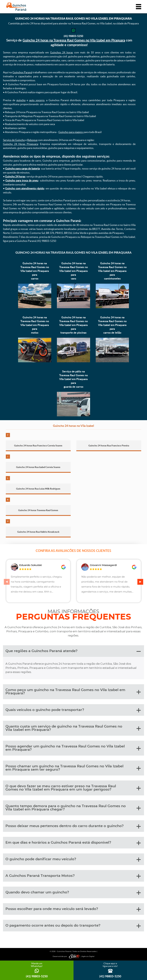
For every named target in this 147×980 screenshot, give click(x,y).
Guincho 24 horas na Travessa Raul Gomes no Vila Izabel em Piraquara (74, 40)
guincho (21, 100)
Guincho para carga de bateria (22, 169)
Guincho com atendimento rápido (25, 188)
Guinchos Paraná (22, 72)
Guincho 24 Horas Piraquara (21, 144)
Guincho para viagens (71, 132)
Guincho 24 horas (15, 176)
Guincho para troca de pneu (22, 180)
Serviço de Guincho (14, 140)
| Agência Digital (81, 956)
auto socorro (37, 100)
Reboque (32, 140)
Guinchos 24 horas (62, 52)
